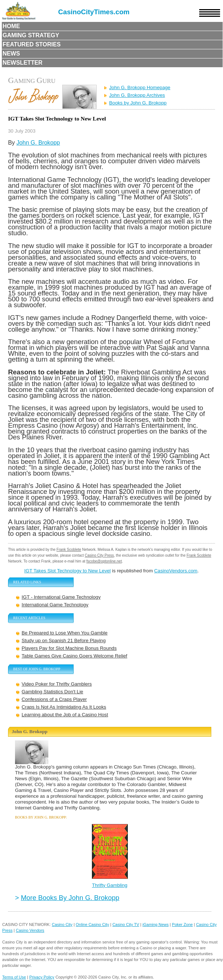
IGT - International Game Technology (61, 597)
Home (11, 26)
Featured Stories (32, 44)
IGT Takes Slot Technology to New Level (67, 571)
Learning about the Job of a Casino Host (65, 715)
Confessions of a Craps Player (54, 699)
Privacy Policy (42, 977)
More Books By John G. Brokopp (70, 898)
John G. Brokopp (38, 143)
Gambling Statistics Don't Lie (52, 692)
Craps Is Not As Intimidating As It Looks (64, 707)
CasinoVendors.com (176, 571)
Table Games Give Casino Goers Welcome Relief (75, 656)
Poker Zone (183, 924)
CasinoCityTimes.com (94, 12)
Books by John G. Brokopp (138, 103)
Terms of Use (14, 977)
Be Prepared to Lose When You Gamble (65, 633)
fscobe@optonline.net (104, 561)
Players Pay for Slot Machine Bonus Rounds (69, 648)
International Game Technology (55, 605)
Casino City (62, 924)
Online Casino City (92, 924)
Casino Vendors (30, 930)
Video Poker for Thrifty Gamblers (57, 684)
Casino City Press (99, 555)
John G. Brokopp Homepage (140, 87)
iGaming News (156, 924)
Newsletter (23, 63)
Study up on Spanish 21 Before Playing (64, 640)
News (11, 54)
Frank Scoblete (69, 550)
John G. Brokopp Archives (137, 95)
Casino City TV (126, 924)
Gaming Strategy (31, 35)
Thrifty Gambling (110, 885)
